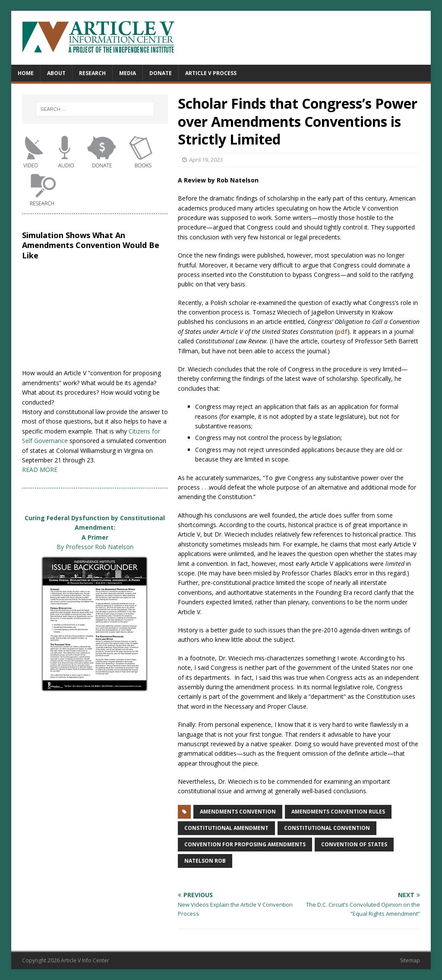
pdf (342, 331)
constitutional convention (327, 828)
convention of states (354, 844)
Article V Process (211, 73)
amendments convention (238, 812)
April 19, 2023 (206, 160)
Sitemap (410, 960)
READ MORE (40, 470)
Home (26, 73)
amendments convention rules (338, 812)
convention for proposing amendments (245, 844)
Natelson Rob (205, 861)
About (56, 73)
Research (92, 73)
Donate (161, 73)
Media (128, 73)
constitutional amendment (226, 828)
